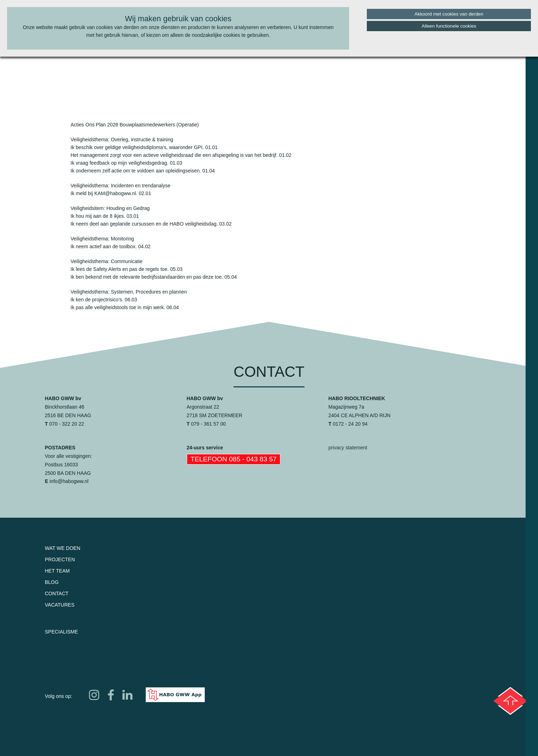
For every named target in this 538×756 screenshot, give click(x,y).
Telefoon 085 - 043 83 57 (234, 459)
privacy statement (348, 448)
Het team (57, 571)
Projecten (60, 559)
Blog (52, 582)
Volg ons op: (59, 696)
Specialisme (61, 632)
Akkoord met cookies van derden (449, 14)
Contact (57, 593)
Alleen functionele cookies (449, 26)
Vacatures (60, 605)
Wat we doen (63, 548)
